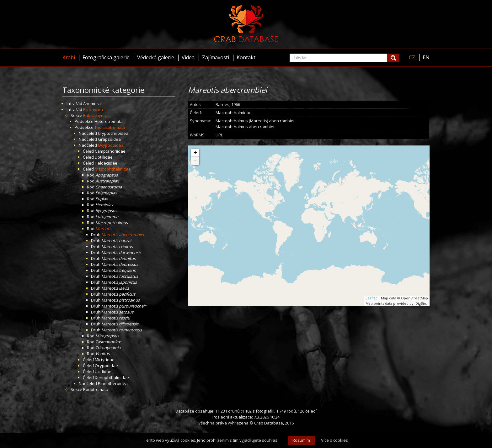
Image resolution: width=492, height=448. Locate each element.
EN (426, 57)
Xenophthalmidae (112, 377)
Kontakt (246, 57)
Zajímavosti (216, 57)
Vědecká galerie (156, 57)
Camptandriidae (110, 151)
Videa (188, 57)
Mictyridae (105, 360)
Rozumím (301, 440)
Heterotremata (109, 121)
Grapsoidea (109, 139)
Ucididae (103, 372)
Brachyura (93, 109)
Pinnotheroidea (113, 383)
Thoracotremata (110, 127)
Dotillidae (104, 157)
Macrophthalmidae (113, 169)
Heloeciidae (106, 163)
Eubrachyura (95, 115)
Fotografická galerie (106, 57)
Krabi (69, 57)
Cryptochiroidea (113, 133)
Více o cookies (334, 440)
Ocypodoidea (111, 145)
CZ (412, 57)
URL (219, 135)
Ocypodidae (106, 366)
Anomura (92, 103)
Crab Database (269, 423)
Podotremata (96, 389)
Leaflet (371, 298)
